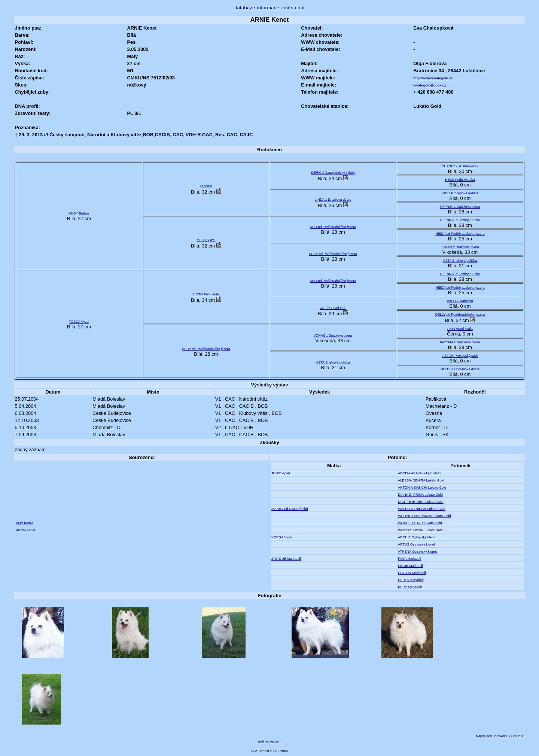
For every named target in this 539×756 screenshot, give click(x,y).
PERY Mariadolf (410, 587)
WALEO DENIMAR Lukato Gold (422, 509)
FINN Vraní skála (460, 329)
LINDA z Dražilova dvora (333, 200)
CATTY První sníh (333, 308)
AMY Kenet (24, 523)
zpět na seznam (269, 741)
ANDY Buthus (79, 213)
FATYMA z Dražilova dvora (460, 207)
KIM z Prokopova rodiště (460, 193)
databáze (245, 8)
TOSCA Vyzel (79, 322)
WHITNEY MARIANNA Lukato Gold (424, 516)
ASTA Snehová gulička (460, 261)
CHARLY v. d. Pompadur (460, 166)
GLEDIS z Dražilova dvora (460, 369)
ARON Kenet (25, 530)
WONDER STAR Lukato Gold (420, 523)
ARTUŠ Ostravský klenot (416, 544)
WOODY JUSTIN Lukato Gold (420, 530)
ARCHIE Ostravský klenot (417, 537)
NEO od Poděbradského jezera (333, 227)
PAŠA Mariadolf (409, 559)
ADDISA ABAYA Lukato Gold (419, 473)
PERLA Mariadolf (411, 580)
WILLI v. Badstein (460, 301)
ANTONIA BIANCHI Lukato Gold (422, 488)
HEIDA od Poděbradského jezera (460, 234)
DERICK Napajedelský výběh (333, 173)
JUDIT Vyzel (281, 473)
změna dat (293, 8)
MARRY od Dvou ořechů (290, 509)
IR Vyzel (206, 186)
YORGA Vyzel (282, 537)
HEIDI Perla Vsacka (460, 180)
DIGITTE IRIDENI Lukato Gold (421, 502)
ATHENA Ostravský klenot (417, 552)
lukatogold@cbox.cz (430, 85)
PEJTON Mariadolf (412, 573)
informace (268, 8)
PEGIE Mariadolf (410, 566)
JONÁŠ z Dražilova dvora (460, 247)
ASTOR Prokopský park (460, 356)
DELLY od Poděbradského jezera (460, 315)
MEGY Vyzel (206, 240)
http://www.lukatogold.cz (433, 78)
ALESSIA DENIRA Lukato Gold (421, 480)
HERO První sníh (206, 294)
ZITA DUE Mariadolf (286, 559)
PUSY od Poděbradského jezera (333, 254)
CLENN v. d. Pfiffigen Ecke (460, 220)
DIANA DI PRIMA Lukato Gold (420, 495)
